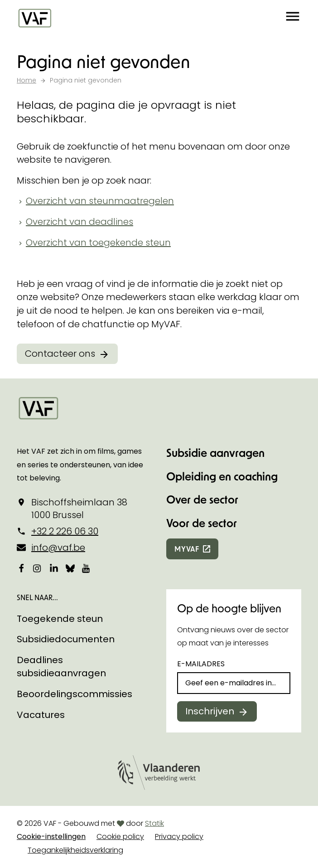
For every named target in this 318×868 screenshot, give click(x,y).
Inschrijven (210, 711)
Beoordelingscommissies (75, 694)
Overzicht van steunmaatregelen (100, 201)
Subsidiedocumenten (66, 639)
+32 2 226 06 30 (65, 531)
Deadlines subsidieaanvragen (61, 667)
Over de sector (202, 499)
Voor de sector (202, 523)
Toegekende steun (60, 619)
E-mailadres (201, 664)
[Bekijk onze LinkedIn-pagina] (54, 568)
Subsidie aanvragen (215, 453)
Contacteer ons (60, 354)
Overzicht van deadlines (79, 222)
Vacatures (41, 715)
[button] (293, 18)
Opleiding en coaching (222, 476)
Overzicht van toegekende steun (98, 242)
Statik (154, 823)
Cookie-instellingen (51, 836)
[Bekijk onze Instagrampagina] (38, 568)
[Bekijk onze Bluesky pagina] (70, 568)
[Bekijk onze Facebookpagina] (21, 568)
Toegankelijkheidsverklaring (75, 850)
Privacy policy (179, 836)
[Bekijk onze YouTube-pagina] (87, 568)
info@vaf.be (58, 548)
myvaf (187, 549)
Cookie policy (120, 836)
